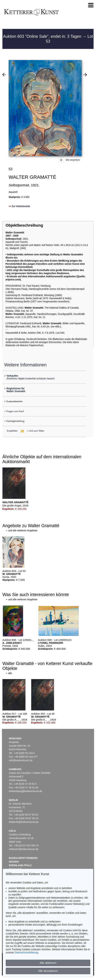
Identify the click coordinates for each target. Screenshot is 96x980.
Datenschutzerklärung (26, 953)
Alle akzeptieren (48, 971)
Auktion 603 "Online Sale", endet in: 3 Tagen (43, 36)
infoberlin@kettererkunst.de (24, 822)
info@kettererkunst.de (21, 760)
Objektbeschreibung (24, 225)
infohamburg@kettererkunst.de (25, 791)
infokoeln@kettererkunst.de (24, 849)
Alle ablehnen (48, 963)
